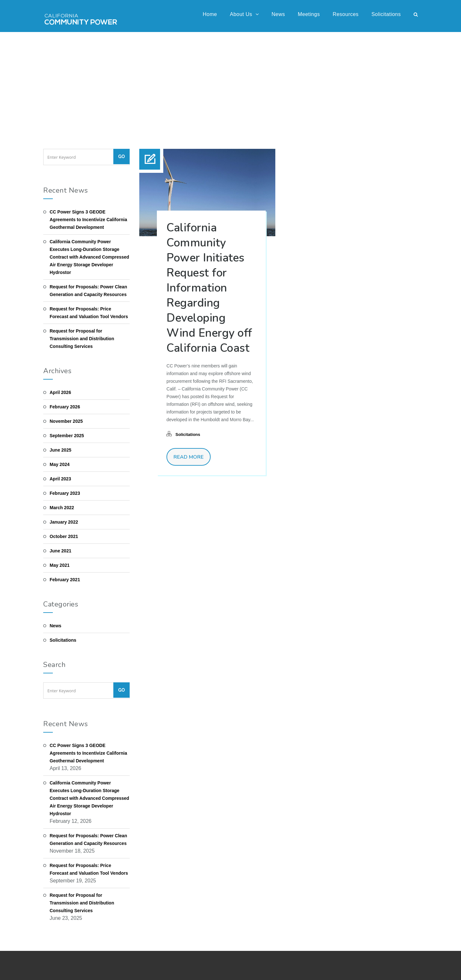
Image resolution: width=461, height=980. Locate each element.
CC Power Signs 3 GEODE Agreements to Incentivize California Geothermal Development (88, 220)
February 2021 (65, 580)
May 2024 (60, 464)
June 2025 (61, 450)
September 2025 (67, 436)
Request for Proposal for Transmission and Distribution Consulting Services (82, 339)
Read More (189, 457)
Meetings (309, 14)
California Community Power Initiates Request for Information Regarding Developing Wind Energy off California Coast (209, 288)
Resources (346, 14)
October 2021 (64, 536)
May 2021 (60, 565)
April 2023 (60, 479)
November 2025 (66, 421)
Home (210, 14)
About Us (244, 14)
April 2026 (60, 392)
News (278, 14)
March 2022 (62, 508)
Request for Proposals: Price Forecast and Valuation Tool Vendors (89, 313)
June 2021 (61, 551)
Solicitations (386, 14)
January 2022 (64, 522)
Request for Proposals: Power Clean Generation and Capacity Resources (88, 291)
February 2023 (65, 493)
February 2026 (65, 407)
